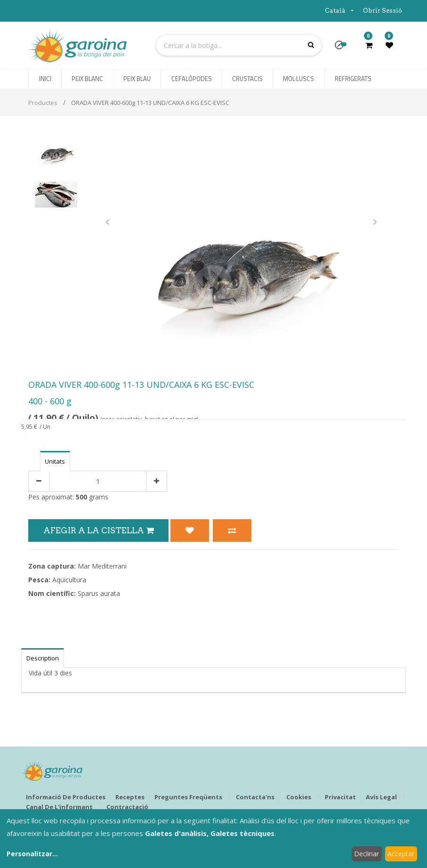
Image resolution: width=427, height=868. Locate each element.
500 (81, 497)
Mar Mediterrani (102, 566)
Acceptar (401, 854)
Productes (43, 103)
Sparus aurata (99, 593)
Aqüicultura (69, 580)
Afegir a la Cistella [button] (98, 530)
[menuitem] (45, 79)
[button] (343, 48)
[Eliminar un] (39, 481)
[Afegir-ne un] (157, 481)
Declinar (367, 854)
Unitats (55, 461)
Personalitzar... (32, 854)
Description (43, 658)
